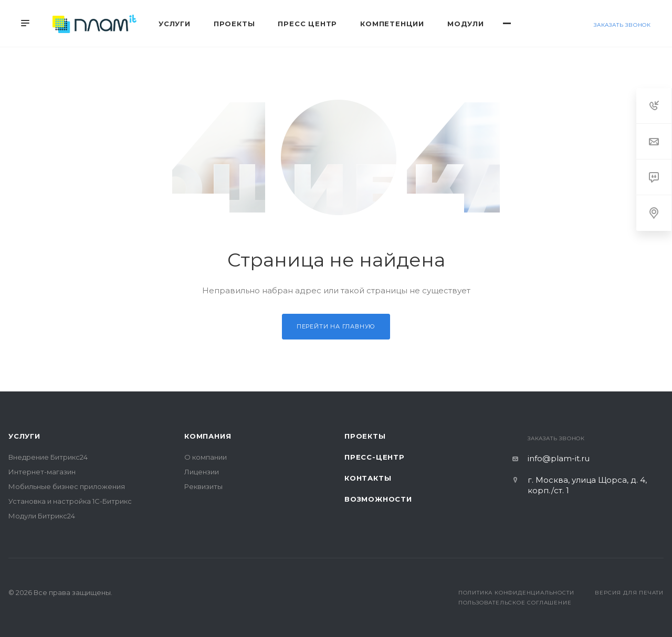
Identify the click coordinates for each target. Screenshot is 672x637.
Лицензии (202, 472)
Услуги (24, 436)
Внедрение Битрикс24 (48, 457)
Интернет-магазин (42, 472)
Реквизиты (203, 486)
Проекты (365, 436)
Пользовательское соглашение (515, 603)
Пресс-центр (375, 457)
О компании (206, 457)
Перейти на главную (336, 326)
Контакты (368, 478)
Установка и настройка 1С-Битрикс (70, 501)
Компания (208, 436)
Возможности (378, 499)
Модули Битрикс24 (42, 516)
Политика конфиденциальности (516, 593)
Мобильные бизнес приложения (67, 486)
